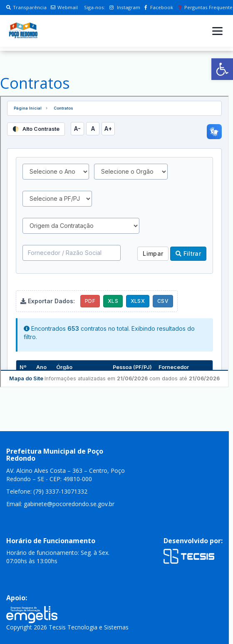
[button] (222, 69)
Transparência (26, 7)
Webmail (64, 7)
